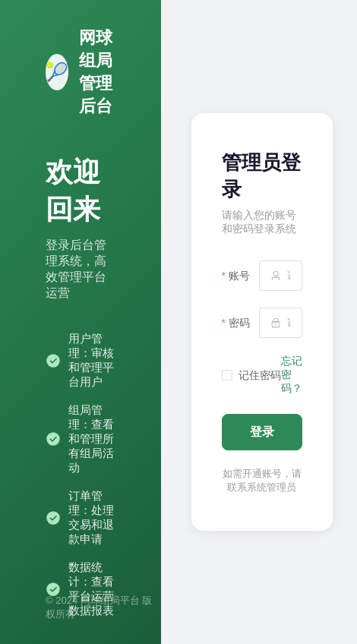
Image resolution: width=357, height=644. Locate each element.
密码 (239, 323)
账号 (239, 276)
